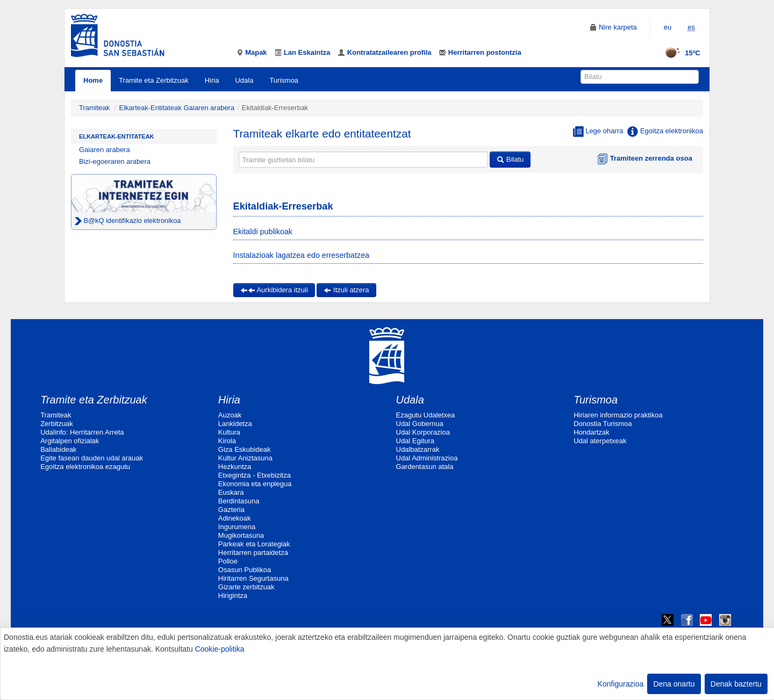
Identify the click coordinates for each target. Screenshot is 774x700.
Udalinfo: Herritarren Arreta (82, 432)
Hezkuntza (235, 467)
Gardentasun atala (425, 467)
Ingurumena (237, 527)
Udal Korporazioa (423, 432)
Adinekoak (235, 518)
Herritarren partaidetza (253, 553)
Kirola (227, 441)
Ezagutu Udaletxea (426, 415)
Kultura (229, 432)
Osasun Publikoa (245, 570)
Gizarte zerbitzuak (246, 587)
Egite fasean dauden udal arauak (92, 458)
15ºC (679, 53)
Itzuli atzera (346, 290)
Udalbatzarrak (418, 449)
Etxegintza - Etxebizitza (255, 475)
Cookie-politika (220, 649)
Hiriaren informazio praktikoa (618, 415)
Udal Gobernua (420, 424)
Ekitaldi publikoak (263, 232)
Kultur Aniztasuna (245, 458)
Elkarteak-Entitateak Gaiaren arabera (177, 108)
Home (93, 80)
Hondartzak (591, 432)
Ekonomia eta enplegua (255, 484)
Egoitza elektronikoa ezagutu (85, 467)
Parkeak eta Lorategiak (254, 544)
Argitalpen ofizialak (70, 441)
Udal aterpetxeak (600, 441)
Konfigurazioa (621, 684)
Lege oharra (598, 132)
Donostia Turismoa (603, 424)
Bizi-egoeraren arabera (115, 161)
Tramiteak (94, 108)
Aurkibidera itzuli (274, 290)
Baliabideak (58, 449)
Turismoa (284, 80)
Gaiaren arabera (105, 150)
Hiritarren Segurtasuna (253, 578)
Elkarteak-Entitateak (117, 136)
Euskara (231, 492)
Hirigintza (233, 596)
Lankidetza (235, 424)
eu (668, 27)
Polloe (228, 561)
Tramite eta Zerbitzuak (154, 80)
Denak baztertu (736, 684)
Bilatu (510, 159)
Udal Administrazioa (427, 458)
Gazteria (231, 510)
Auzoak (230, 415)
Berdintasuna (239, 501)
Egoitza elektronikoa (665, 132)
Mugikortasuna (241, 535)
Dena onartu (674, 684)
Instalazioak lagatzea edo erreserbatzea (302, 255)
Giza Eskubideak (245, 449)
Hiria (212, 80)
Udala (244, 80)
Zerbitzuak (57, 424)
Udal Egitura (415, 441)
